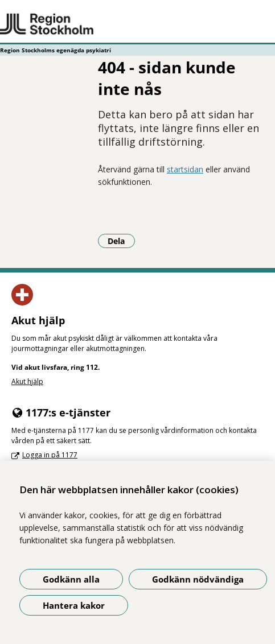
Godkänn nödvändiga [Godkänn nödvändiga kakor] (198, 579)
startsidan (185, 169)
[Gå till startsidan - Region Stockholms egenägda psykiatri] (137, 24)
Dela (121, 241)
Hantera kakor (74, 605)
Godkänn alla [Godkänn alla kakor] (71, 579)
